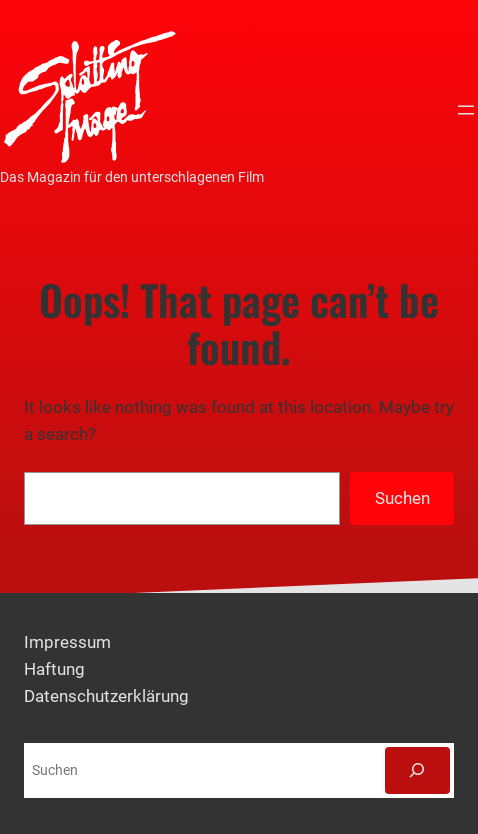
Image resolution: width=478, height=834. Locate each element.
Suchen (402, 498)
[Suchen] (417, 770)
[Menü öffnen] (466, 110)
